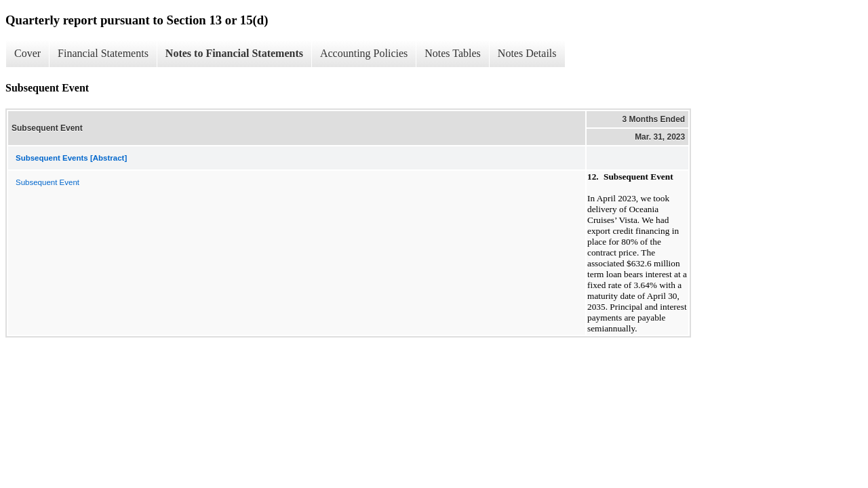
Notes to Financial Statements (234, 53)
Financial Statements (103, 53)
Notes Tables (453, 53)
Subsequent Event (47, 182)
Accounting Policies (364, 53)
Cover (27, 53)
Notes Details (527, 53)
